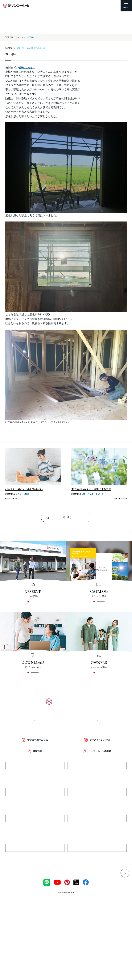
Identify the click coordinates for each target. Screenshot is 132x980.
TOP (7, 37)
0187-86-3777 (35, 800)
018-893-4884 (97, 856)
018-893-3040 (35, 827)
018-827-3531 (97, 827)
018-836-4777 (97, 774)
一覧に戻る (66, 517)
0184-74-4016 (97, 800)
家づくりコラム (18, 37)
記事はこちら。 (27, 68)
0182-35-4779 (35, 774)
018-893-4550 (35, 856)
